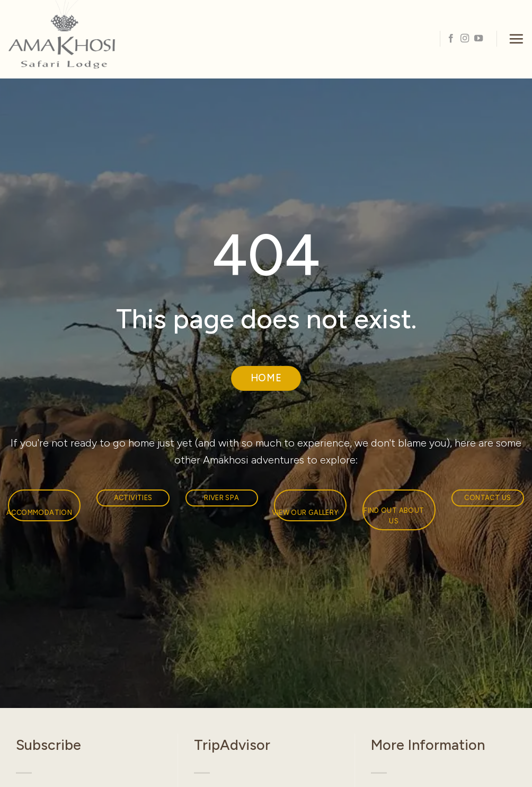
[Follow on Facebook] (451, 39)
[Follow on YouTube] (478, 39)
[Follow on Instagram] (465, 39)
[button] (516, 39)
